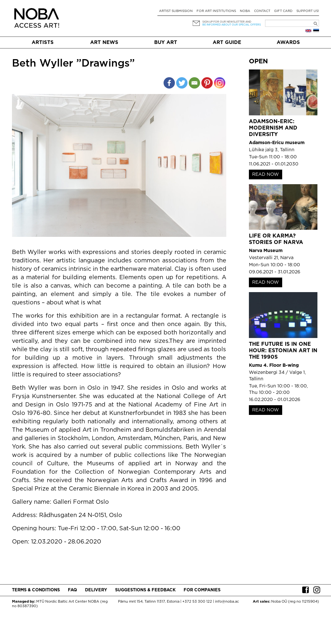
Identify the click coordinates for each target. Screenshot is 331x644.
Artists (43, 42)
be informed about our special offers (232, 25)
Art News (104, 42)
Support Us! (308, 11)
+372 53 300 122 (197, 602)
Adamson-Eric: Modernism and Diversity (273, 128)
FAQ (72, 590)
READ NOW (266, 174)
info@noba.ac (227, 602)
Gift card (283, 11)
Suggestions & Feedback (145, 590)
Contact (262, 11)
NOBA (245, 11)
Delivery (96, 590)
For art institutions (216, 11)
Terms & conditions (36, 590)
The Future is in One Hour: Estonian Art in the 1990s (283, 351)
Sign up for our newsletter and (227, 22)
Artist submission (176, 11)
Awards (288, 42)
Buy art (166, 42)
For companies (202, 590)
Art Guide (227, 42)
